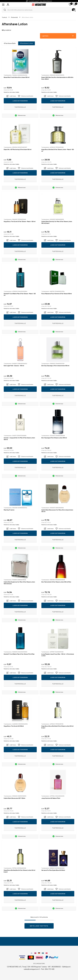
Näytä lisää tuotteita (39, 926)
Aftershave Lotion (27, 43)
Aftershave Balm (10, 43)
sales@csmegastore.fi (32, 969)
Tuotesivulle (20, 107)
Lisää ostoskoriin (20, 101)
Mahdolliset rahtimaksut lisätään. (12, 92)
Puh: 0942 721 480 (48, 969)
